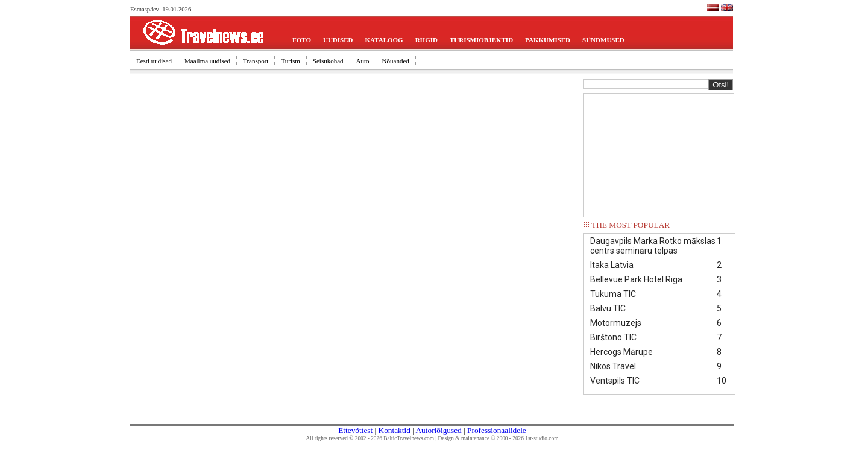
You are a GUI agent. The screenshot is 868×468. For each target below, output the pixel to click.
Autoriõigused (438, 430)
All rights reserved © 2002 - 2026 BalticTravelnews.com (370, 438)
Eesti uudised (154, 61)
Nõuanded (396, 61)
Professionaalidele (497, 430)
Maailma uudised (207, 61)
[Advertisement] (659, 154)
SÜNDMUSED (603, 40)
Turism (290, 61)
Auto (363, 61)
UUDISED (338, 40)
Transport (256, 61)
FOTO (302, 40)
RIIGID (426, 40)
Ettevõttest (355, 430)
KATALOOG (384, 40)
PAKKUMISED (548, 40)
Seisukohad (328, 61)
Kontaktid (395, 430)
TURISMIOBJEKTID (481, 40)
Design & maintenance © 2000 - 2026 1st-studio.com (498, 438)
